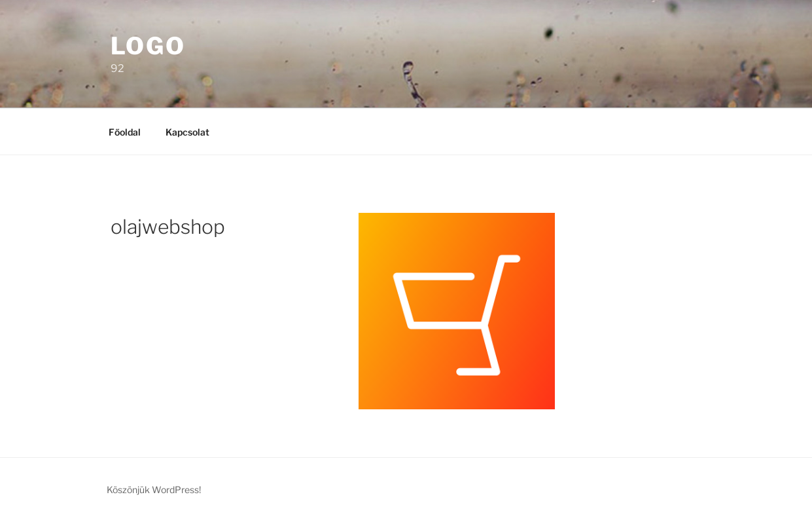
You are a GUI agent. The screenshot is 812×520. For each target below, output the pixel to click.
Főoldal (125, 132)
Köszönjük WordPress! (154, 490)
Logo (149, 46)
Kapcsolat (187, 132)
